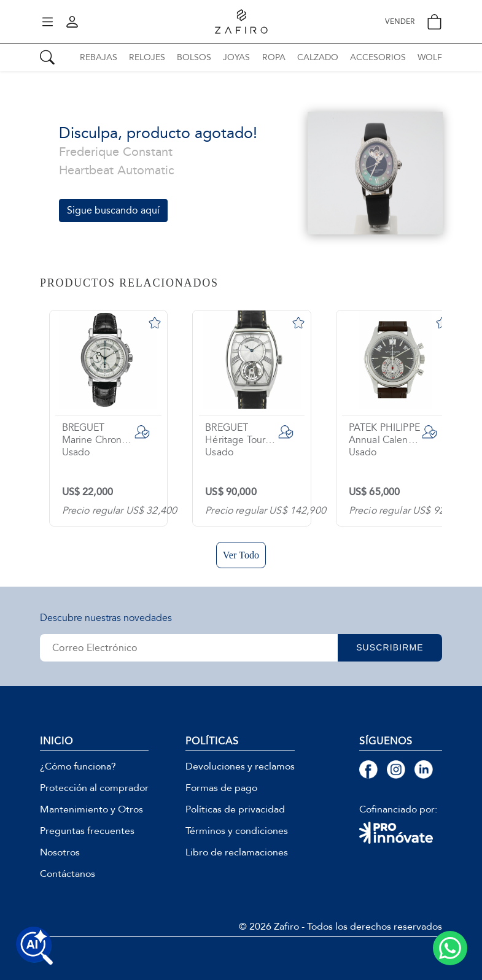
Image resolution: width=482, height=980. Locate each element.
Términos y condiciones (237, 831)
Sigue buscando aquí (113, 210)
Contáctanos (68, 874)
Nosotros (60, 852)
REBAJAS (99, 57)
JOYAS (236, 57)
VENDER (400, 22)
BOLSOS (194, 57)
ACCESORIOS (378, 57)
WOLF (430, 57)
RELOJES (147, 57)
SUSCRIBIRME (390, 647)
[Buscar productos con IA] (34, 946)
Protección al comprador (94, 788)
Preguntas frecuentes (87, 831)
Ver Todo (241, 555)
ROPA (274, 57)
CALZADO (318, 57)
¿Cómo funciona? (78, 766)
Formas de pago (221, 788)
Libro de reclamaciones (237, 852)
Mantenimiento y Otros (91, 809)
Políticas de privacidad (235, 809)
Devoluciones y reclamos (240, 766)
